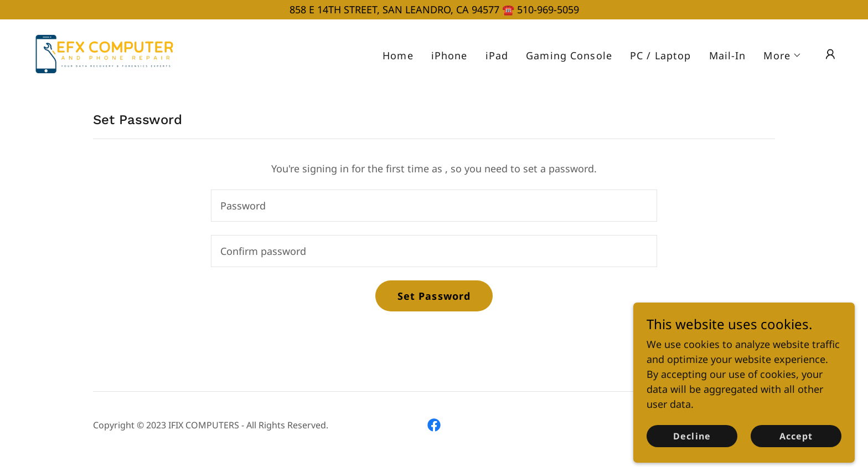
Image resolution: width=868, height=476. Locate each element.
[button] (782, 55)
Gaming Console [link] (569, 55)
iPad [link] (497, 55)
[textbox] (434, 206)
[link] (101, 53)
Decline (692, 452)
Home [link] (398, 55)
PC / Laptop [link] (660, 55)
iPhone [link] (449, 55)
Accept (796, 452)
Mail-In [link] (728, 55)
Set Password (434, 296)
